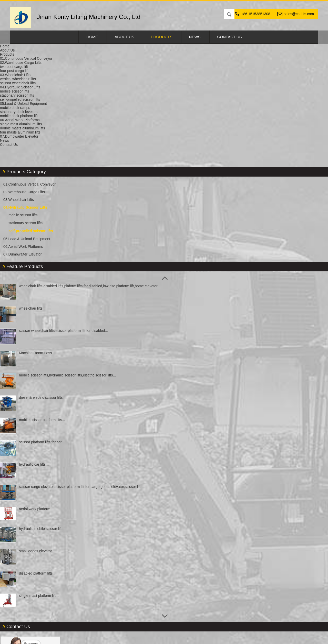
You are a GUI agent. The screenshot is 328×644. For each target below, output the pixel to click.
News (195, 37)
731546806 (28, 622)
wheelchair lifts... (42, 208)
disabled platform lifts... (48, 473)
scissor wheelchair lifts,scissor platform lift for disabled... (47, 234)
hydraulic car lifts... (44, 364)
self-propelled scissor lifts (186, 51)
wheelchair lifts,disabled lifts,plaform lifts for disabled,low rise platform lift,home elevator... (49, 191)
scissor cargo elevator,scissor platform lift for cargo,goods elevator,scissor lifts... (49, 392)
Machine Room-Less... (47, 252)
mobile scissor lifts (33, 106)
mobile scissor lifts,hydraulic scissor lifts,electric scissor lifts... (49, 279)
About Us (124, 37)
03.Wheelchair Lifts (29, 91)
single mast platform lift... (49, 495)
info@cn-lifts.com (37, 576)
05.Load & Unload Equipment (37, 138)
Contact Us (230, 37)
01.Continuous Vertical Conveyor (40, 75)
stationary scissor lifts (36, 114)
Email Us (228, 100)
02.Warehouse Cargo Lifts (34, 83)
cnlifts (28, 599)
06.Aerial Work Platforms (33, 145)
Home (92, 37)
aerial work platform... (46, 409)
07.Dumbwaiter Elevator (33, 153)
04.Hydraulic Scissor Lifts (108, 51)
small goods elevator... (47, 451)
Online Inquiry (190, 100)
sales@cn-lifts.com (299, 14)
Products (162, 37)
